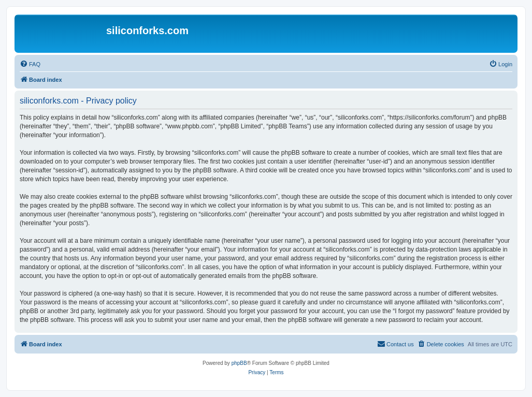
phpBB (239, 363)
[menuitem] (30, 64)
